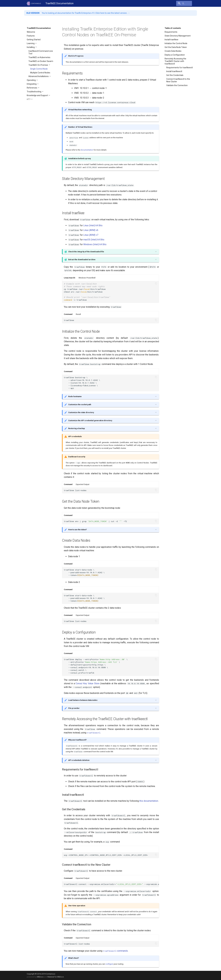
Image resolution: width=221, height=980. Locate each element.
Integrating (32, 84)
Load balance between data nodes (83, 700)
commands (115, 951)
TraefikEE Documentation (39, 28)
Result (78, 314)
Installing (31, 47)
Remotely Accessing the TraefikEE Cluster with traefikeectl (175, 61)
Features (31, 36)
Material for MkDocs (56, 977)
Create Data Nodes (173, 51)
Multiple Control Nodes (40, 73)
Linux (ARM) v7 (91, 235)
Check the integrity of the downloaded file (86, 252)
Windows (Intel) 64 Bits (95, 244)
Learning (31, 43)
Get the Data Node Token (176, 47)
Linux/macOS (69, 278)
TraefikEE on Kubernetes (39, 57)
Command (68, 314)
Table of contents (173, 28)
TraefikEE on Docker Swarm (41, 61)
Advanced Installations (39, 76)
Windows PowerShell (87, 278)
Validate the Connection (177, 85)
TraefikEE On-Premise (38, 65)
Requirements (171, 32)
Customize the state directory (81, 412)
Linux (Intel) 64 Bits (93, 225)
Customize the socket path (80, 405)
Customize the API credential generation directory (90, 420)
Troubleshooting (34, 92)
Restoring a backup (77, 428)
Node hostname (75, 396)
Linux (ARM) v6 (91, 230)
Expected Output (83, 484)
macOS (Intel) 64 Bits (94, 240)
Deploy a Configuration (175, 55)
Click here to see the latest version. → (113, 13)
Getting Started (34, 40)
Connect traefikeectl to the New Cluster (178, 80)
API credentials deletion (79, 760)
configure (109, 964)
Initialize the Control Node (176, 43)
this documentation (149, 801)
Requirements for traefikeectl (179, 68)
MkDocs (40, 977)
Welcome (31, 32)
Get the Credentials (175, 75)
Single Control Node (39, 69)
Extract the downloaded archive (82, 260)
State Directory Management (178, 36)
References (32, 88)
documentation (87, 150)
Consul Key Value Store (88, 683)
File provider (74, 708)
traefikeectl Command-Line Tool (41, 52)
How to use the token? (78, 530)
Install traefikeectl (174, 71)
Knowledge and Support (38, 95)
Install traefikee (171, 40)
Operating (31, 80)
